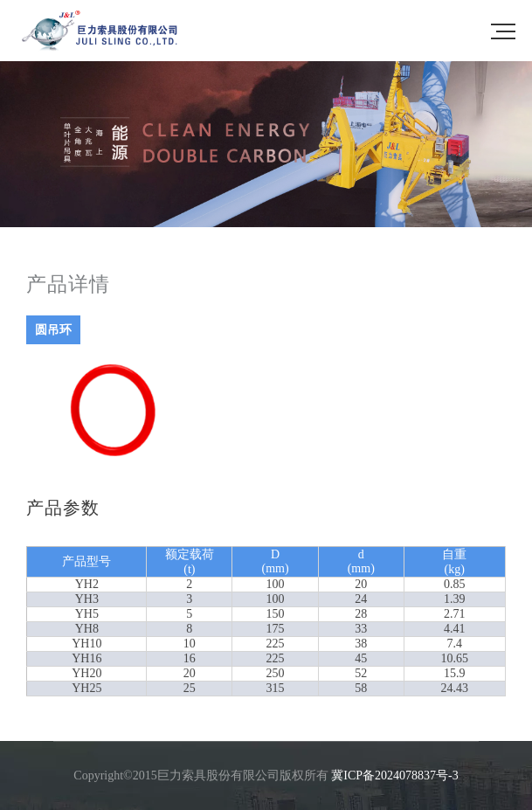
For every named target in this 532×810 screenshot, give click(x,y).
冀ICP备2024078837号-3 (394, 775)
